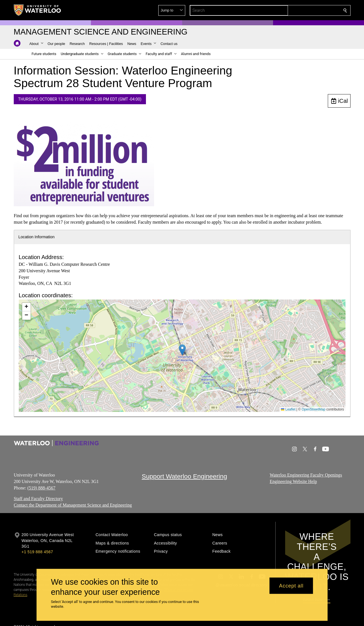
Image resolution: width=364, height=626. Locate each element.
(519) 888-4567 (41, 488)
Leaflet (288, 409)
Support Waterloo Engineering (184, 476)
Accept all (291, 586)
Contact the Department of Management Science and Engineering (73, 505)
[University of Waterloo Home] (38, 10)
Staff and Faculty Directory (38, 499)
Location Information (37, 237)
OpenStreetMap (314, 409)
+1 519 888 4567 (37, 552)
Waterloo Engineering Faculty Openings (306, 475)
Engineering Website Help (293, 481)
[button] (305, 10)
